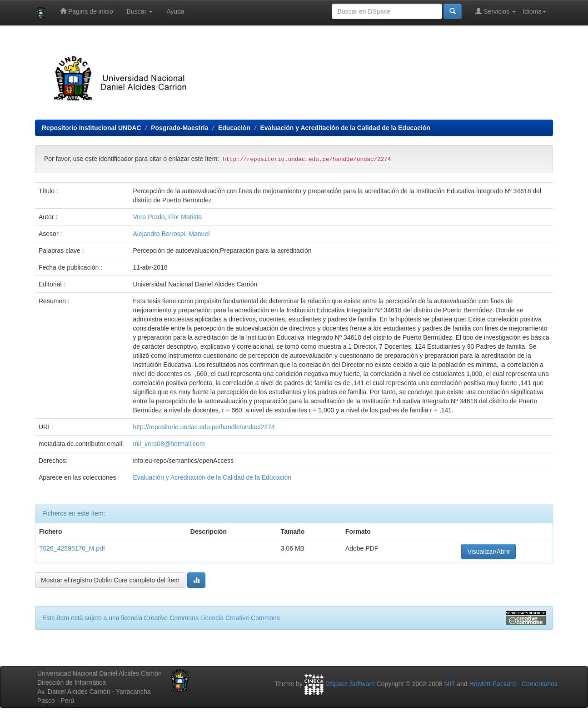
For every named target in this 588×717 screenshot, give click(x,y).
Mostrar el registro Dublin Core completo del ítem (110, 580)
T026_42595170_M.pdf (72, 548)
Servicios (496, 11)
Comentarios (540, 684)
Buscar (140, 11)
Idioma (534, 11)
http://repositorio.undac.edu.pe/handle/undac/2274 (204, 427)
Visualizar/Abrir (488, 552)
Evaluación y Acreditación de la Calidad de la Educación (345, 128)
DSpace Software (350, 684)
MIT (449, 684)
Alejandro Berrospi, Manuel (171, 234)
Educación (234, 128)
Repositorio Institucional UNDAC (92, 128)
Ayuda (175, 11)
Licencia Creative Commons (240, 618)
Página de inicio (87, 11)
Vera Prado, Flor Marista (167, 217)
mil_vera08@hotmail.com (169, 444)
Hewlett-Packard (492, 684)
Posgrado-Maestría (179, 128)
